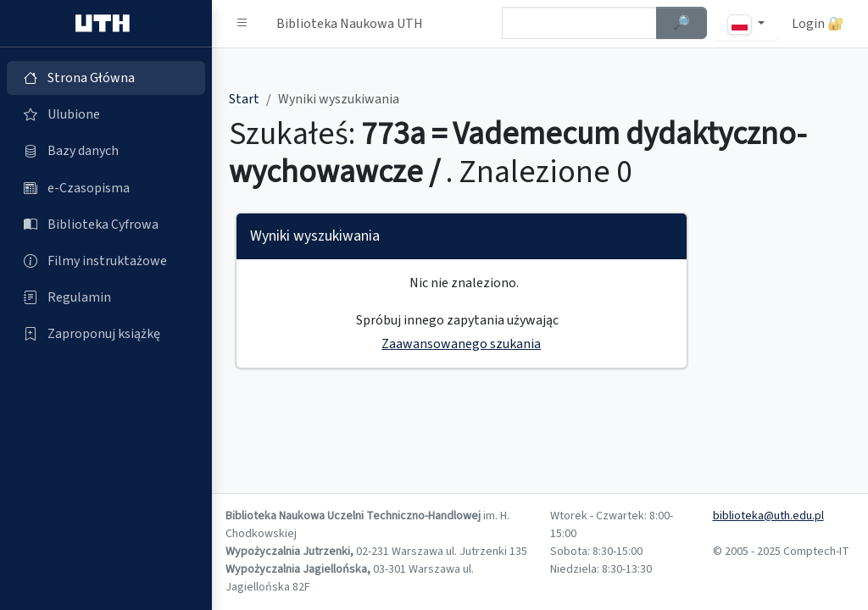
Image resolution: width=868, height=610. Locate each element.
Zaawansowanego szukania (461, 344)
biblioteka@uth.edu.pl (768, 516)
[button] (242, 24)
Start (244, 99)
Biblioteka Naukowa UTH (350, 24)
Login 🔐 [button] (818, 24)
